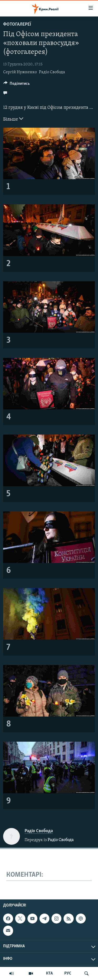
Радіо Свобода (52, 72)
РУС (68, 973)
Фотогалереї (17, 24)
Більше (13, 119)
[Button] (17, 85)
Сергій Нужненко (20, 72)
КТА (49, 973)
